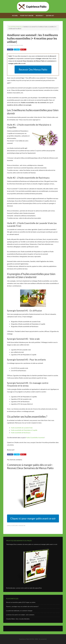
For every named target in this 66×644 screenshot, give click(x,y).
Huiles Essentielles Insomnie (35, 437)
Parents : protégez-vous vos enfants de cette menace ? (22, 606)
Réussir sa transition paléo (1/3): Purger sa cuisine (21, 602)
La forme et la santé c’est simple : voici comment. (20, 615)
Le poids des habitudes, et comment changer (19, 611)
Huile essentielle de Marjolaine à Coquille (24, 430)
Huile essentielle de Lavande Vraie (22, 428)
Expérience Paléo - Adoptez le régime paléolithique (33, 7)
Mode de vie (22, 526)
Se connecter (43, 639)
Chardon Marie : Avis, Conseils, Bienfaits (18, 619)
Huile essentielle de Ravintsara (21, 433)
